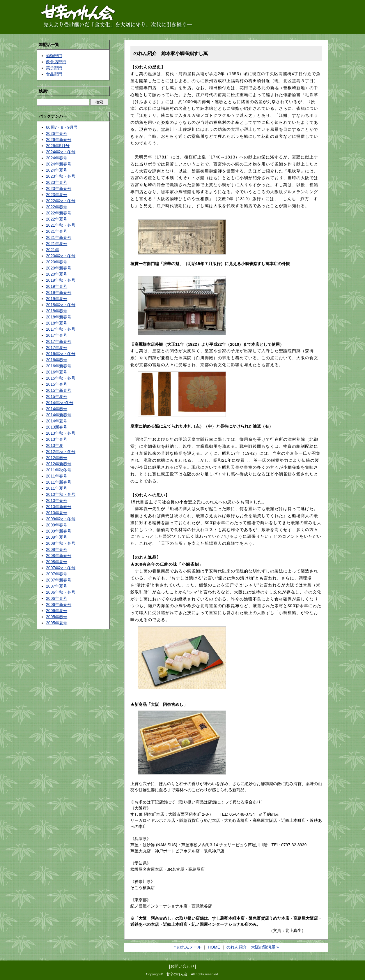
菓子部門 (54, 68)
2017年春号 (57, 335)
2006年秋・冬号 (61, 592)
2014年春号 (57, 409)
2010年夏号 (57, 513)
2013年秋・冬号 (61, 433)
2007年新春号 (59, 580)
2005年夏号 (57, 623)
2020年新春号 (59, 268)
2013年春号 (57, 439)
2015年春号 (57, 384)
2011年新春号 (59, 482)
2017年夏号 (57, 348)
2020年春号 (57, 262)
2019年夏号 (57, 299)
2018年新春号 (59, 317)
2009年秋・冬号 (61, 519)
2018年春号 (57, 311)
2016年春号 (57, 360)
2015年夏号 (57, 396)
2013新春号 (57, 427)
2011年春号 (57, 476)
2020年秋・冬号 (61, 256)
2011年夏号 (57, 488)
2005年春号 (57, 617)
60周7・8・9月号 (62, 127)
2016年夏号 (57, 372)
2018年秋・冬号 (61, 305)
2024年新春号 (59, 164)
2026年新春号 (59, 140)
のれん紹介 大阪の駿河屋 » (253, 947)
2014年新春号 (59, 415)
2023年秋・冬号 (61, 176)
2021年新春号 (59, 237)
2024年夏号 (57, 170)
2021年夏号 (57, 244)
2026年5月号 (58, 146)
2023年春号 (57, 182)
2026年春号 (57, 133)
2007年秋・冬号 (61, 568)
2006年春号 (57, 598)
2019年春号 (57, 286)
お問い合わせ (182, 966)
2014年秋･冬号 (60, 403)
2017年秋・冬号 (61, 329)
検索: (44, 91)
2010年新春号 (59, 507)
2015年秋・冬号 (61, 378)
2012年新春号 (59, 464)
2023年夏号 (57, 195)
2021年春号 (57, 231)
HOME (214, 947)
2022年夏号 (57, 219)
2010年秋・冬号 (61, 494)
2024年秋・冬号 (61, 152)
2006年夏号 (57, 611)
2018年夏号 (57, 323)
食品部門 (54, 74)
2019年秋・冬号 (61, 280)
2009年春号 (57, 525)
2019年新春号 (59, 292)
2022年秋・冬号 (61, 201)
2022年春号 (57, 207)
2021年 (53, 250)
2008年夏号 (57, 562)
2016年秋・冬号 (61, 354)
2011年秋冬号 (59, 470)
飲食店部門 (56, 62)
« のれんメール (188, 947)
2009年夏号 (57, 537)
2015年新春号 (59, 390)
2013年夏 (55, 445)
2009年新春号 (59, 531)
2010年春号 (57, 500)
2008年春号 (57, 549)
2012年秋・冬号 (61, 452)
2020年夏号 (57, 274)
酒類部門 (54, 56)
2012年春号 (57, 458)
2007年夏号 (57, 586)
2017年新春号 (59, 341)
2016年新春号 (59, 366)
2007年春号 (57, 574)
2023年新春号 (59, 188)
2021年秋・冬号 (61, 225)
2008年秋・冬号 (61, 543)
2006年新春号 (59, 604)
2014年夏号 (57, 421)
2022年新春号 (59, 213)
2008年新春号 (59, 556)
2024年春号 (57, 158)
